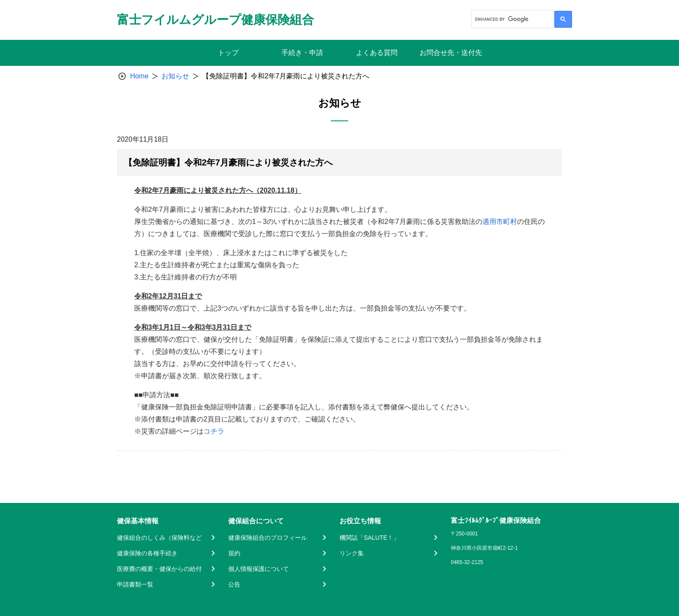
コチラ (214, 431)
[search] (511, 19)
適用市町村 (500, 222)
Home (139, 76)
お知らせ (175, 76)
